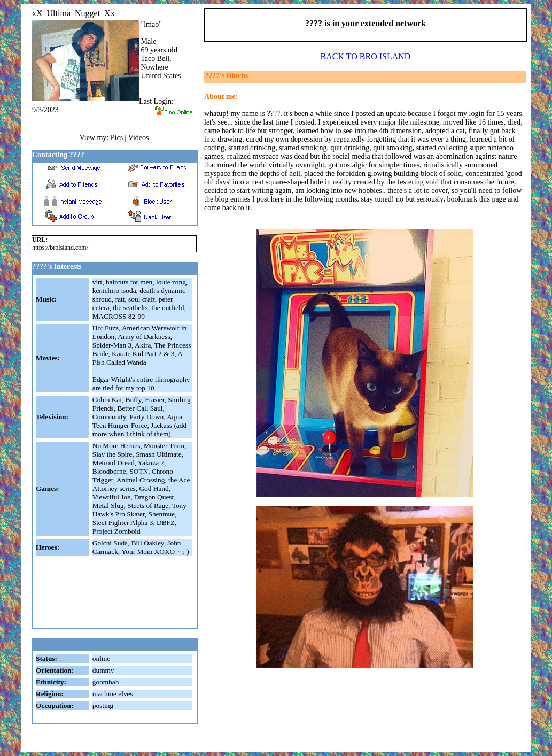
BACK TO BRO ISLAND (366, 56)
